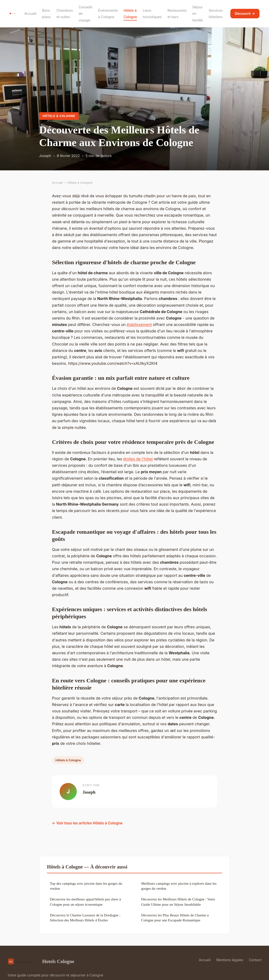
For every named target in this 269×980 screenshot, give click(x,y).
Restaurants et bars (177, 14)
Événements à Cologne (108, 14)
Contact (255, 960)
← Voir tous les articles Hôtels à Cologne (87, 823)
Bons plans (46, 14)
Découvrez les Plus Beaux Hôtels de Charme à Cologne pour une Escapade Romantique (175, 918)
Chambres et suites (65, 14)
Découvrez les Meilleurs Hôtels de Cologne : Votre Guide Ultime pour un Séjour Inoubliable (178, 902)
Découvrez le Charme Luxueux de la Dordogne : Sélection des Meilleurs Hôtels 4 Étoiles (85, 918)
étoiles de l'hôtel (138, 459)
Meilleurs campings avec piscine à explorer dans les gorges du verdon (179, 886)
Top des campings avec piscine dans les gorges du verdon (86, 886)
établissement (139, 325)
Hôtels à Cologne (130, 14)
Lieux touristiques (152, 14)
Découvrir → (245, 13)
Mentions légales (230, 960)
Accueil (30, 13)
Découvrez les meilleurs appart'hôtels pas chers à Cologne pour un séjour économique (85, 902)
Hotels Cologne (41, 961)
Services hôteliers (216, 14)
